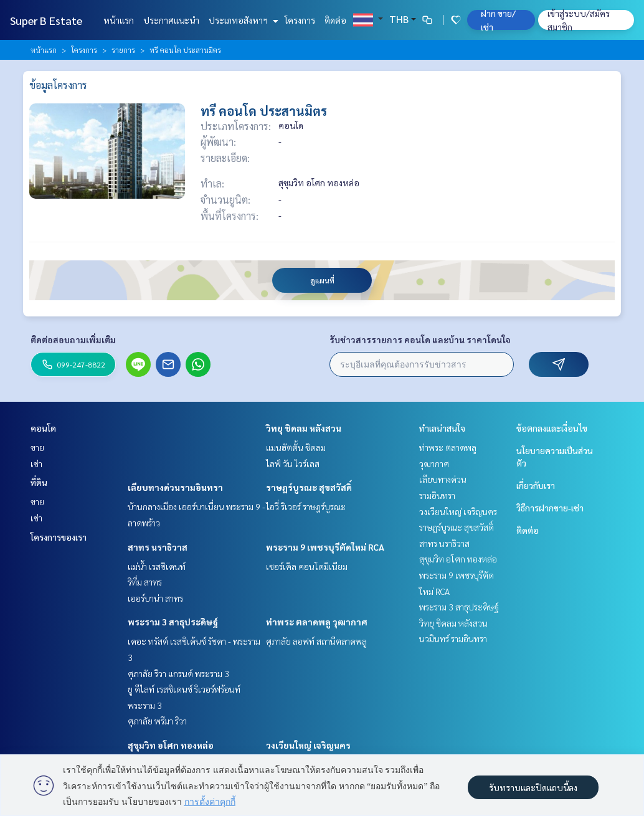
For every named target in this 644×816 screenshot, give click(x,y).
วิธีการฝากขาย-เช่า (550, 508)
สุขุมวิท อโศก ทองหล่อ (171, 745)
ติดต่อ (335, 20)
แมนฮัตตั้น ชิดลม (296, 447)
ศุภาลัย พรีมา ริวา (157, 721)
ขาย (37, 447)
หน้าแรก (119, 20)
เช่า (36, 463)
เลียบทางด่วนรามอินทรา (175, 487)
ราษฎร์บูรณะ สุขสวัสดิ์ (309, 487)
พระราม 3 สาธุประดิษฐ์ (173, 622)
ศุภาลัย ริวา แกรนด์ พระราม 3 (178, 673)
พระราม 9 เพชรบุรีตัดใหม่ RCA (325, 547)
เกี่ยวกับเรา (536, 485)
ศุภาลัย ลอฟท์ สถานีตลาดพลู (316, 641)
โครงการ (300, 20)
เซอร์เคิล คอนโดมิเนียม (307, 566)
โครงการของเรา (59, 537)
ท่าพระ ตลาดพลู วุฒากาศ (317, 622)
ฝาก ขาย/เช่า (498, 20)
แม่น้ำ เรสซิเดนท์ (157, 566)
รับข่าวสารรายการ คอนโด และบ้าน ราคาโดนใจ (420, 339)
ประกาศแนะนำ (171, 20)
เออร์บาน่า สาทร (155, 598)
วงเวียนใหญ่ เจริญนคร (308, 745)
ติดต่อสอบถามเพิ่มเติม (73, 339)
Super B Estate (46, 20)
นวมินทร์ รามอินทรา (453, 638)
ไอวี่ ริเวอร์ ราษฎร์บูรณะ (306, 506)
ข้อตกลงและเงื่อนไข (552, 428)
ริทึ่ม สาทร (145, 582)
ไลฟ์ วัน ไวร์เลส (293, 463)
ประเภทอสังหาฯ (242, 20)
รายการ (123, 50)
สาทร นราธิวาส (158, 547)
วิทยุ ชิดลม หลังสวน (304, 428)
